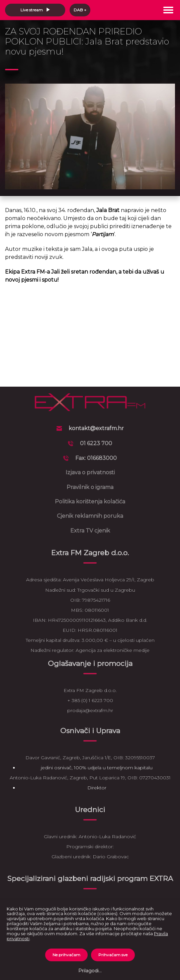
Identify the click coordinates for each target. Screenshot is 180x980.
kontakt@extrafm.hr (96, 428)
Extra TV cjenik (90, 531)
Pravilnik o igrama (90, 487)
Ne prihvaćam (66, 955)
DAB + (80, 10)
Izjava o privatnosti (90, 472)
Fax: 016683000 (96, 458)
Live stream (35, 10)
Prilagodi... (90, 971)
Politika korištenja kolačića (90, 502)
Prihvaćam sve (113, 955)
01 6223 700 (96, 443)
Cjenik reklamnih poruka (90, 516)
